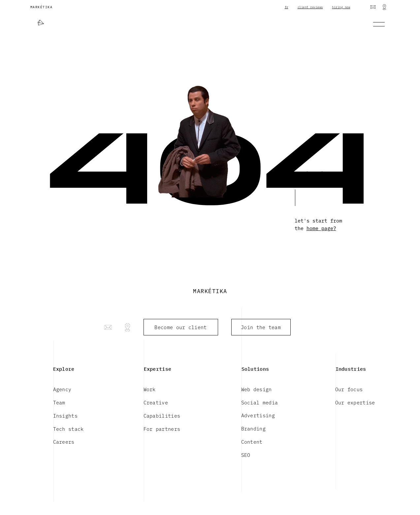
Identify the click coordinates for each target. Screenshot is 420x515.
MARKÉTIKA (42, 7)
